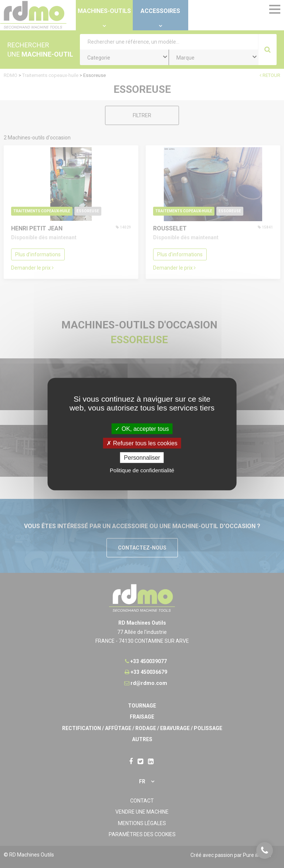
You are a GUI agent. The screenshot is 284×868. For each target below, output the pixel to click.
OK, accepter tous (142, 428)
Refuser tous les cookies (142, 443)
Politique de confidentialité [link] (142, 470)
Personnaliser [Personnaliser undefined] (142, 458)
